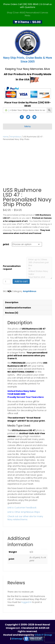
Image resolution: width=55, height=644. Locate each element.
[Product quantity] (7, 282)
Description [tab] (12, 302)
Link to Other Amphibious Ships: (24, 512)
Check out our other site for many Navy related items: (25, 518)
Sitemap (17, 639)
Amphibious (16, 137)
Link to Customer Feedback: (22, 508)
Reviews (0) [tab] (12, 313)
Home (6, 137)
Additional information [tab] (18, 308)
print (6, 244)
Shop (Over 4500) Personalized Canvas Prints (27, 14)
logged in (26, 602)
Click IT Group (43, 635)
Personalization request (12, 268)
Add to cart (21, 281)
